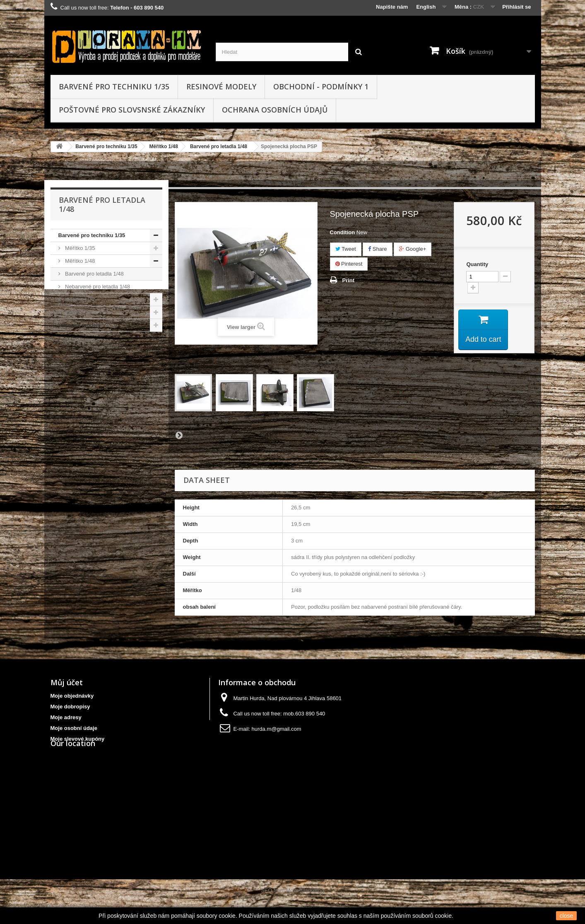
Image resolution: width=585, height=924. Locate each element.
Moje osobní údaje (74, 728)
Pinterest (349, 264)
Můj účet (67, 682)
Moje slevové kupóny (78, 739)
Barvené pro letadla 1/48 (219, 146)
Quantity (477, 264)
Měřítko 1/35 (79, 248)
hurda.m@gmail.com (277, 729)
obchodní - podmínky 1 (321, 86)
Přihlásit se (516, 7)
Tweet (346, 249)
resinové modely (221, 86)
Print (349, 280)
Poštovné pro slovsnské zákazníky (132, 110)
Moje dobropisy (70, 707)
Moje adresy (66, 717)
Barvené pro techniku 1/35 (114, 86)
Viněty (72, 312)
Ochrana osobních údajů (275, 110)
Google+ (413, 249)
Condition (343, 232)
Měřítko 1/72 (79, 299)
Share (377, 249)
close (567, 916)
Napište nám (392, 7)
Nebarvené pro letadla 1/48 (97, 287)
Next (179, 435)
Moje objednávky (72, 696)
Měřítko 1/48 (164, 146)
